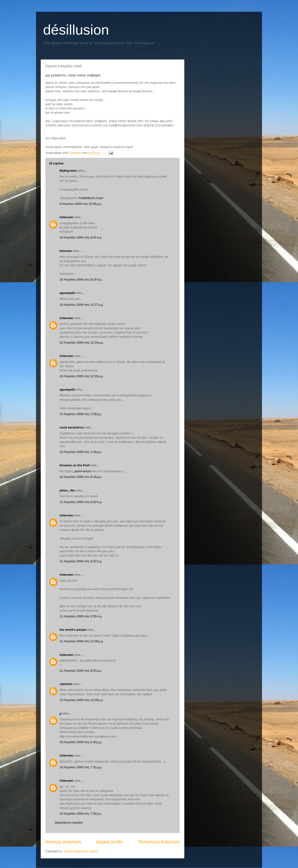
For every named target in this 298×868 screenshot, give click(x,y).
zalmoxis (66, 684)
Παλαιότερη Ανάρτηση (159, 842)
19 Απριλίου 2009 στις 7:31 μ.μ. (81, 767)
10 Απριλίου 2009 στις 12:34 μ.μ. (82, 343)
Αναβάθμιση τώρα (91, 198)
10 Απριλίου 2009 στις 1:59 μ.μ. (81, 414)
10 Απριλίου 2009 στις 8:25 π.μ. (81, 237)
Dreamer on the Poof (75, 465)
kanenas (66, 251)
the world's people (73, 630)
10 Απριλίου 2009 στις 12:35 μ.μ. (82, 376)
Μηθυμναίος (68, 171)
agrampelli (67, 293)
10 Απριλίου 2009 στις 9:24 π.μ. (81, 279)
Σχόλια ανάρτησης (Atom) (81, 851)
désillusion (76, 30)
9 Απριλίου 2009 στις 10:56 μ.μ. (81, 204)
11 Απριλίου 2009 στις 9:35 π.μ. (81, 616)
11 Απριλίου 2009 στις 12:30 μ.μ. (82, 641)
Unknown (66, 217)
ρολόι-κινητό (83, 471)
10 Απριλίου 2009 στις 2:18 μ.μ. (81, 452)
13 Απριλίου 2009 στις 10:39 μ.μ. (82, 700)
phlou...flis (67, 490)
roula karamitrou (72, 427)
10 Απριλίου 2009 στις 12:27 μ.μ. (82, 305)
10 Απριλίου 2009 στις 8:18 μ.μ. (81, 477)
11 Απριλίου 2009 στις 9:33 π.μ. (81, 561)
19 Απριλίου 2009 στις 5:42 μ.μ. (81, 742)
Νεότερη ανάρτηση (63, 842)
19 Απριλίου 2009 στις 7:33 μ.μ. (81, 814)
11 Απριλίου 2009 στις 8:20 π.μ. (81, 502)
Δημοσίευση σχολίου (69, 822)
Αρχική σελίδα (109, 842)
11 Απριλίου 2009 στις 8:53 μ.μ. (81, 671)
